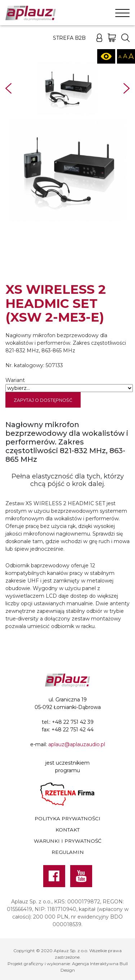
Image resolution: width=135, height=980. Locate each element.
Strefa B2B (69, 38)
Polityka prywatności (67, 818)
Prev (8, 88)
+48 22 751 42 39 (73, 722)
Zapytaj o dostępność (43, 400)
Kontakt (67, 830)
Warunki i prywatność (68, 841)
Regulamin (68, 852)
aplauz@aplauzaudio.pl (77, 744)
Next (127, 88)
